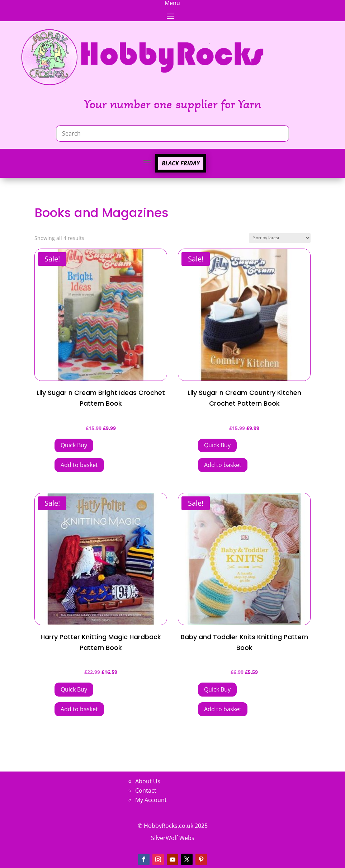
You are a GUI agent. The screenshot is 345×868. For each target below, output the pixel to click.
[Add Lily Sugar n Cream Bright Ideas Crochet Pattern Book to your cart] (74, 446)
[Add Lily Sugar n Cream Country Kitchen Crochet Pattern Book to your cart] (217, 446)
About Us (148, 781)
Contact (146, 791)
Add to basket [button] (79, 465)
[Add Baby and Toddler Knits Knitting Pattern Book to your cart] (217, 690)
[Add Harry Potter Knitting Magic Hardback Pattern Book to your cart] (74, 690)
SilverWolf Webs (173, 838)
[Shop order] (280, 238)
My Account (151, 800)
